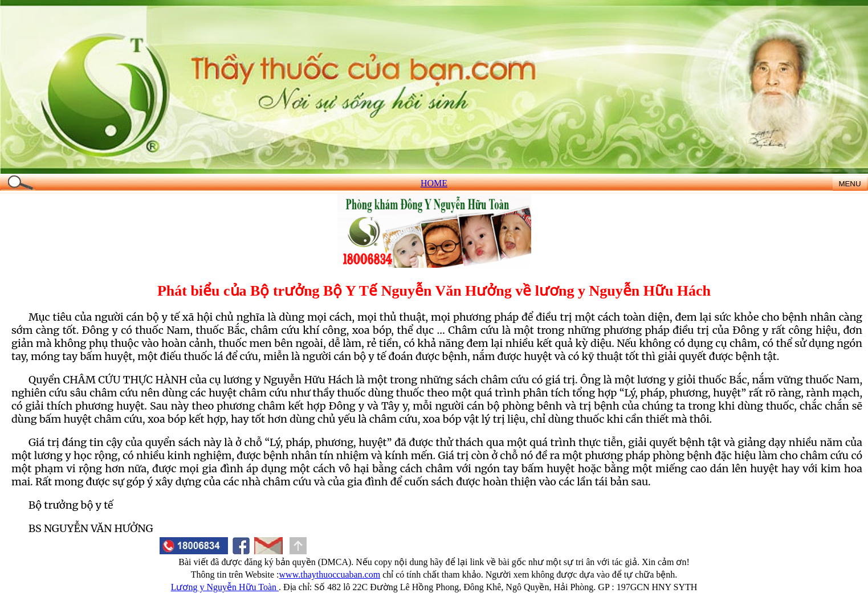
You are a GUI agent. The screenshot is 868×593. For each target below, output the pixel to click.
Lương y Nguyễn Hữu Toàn (225, 587)
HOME (434, 183)
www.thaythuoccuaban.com (330, 574)
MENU (849, 184)
